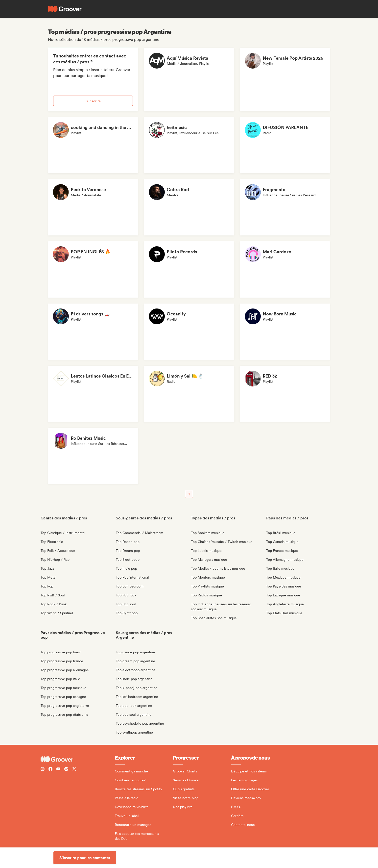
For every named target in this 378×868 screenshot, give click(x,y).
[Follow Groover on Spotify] (66, 770)
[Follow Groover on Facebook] (50, 770)
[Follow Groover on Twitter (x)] (74, 770)
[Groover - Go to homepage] (78, 759)
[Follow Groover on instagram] (43, 770)
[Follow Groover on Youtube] (58, 770)
